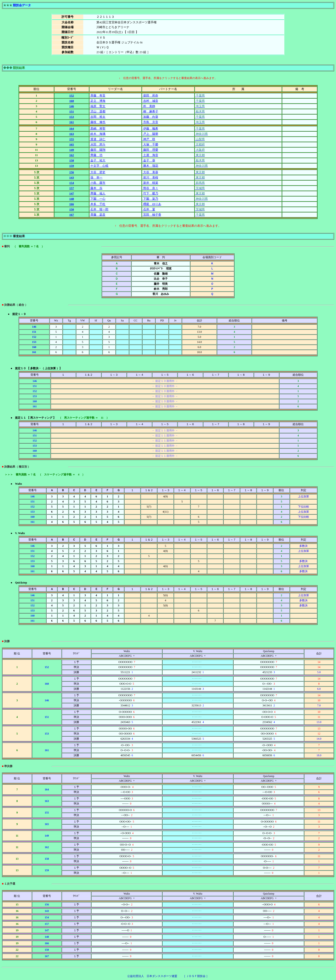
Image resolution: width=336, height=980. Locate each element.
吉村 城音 (150, 101)
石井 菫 (149, 209)
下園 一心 (98, 199)
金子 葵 (149, 160)
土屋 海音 (150, 155)
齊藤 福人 (98, 193)
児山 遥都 (98, 111)
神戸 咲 (149, 139)
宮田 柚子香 (152, 215)
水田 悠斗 (98, 144)
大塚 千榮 (150, 144)
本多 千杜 (98, 204)
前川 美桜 (150, 177)
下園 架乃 (150, 199)
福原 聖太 (98, 106)
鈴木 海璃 (98, 134)
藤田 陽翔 (98, 150)
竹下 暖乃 (150, 193)
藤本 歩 (96, 188)
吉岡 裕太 (98, 117)
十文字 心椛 (99, 166)
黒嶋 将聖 (98, 129)
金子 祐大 (98, 160)
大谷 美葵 (150, 172)
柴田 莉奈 (150, 95)
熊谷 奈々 (150, 188)
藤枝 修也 (98, 122)
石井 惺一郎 (99, 209)
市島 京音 (150, 122)
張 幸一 (96, 177)
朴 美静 (149, 106)
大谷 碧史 (98, 172)
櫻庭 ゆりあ (152, 204)
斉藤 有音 (98, 95)
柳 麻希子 (150, 111)
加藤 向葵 (150, 117)
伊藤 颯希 (150, 129)
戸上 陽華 (150, 134)
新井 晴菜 (150, 183)
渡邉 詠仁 (98, 139)
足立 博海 (98, 101)
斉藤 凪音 (98, 215)
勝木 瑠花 (150, 166)
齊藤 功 (96, 155)
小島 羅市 (98, 183)
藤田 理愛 (150, 150)
